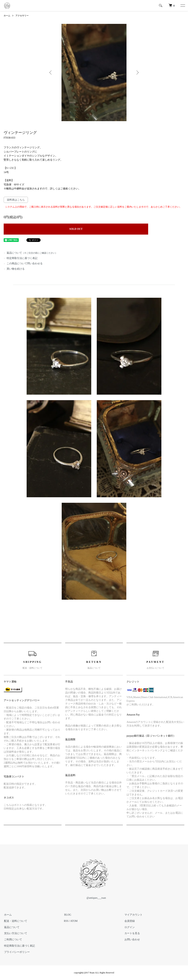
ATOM (74, 921)
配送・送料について (15, 921)
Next (137, 73)
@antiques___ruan (94, 898)
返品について (32, 253)
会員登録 (129, 921)
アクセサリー (22, 16)
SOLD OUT (76, 229)
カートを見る (132, 933)
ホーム (7, 16)
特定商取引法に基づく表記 (22, 258)
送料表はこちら (16, 200)
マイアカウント (133, 915)
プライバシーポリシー (17, 952)
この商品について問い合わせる (25, 263)
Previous (51, 73)
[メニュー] (182, 6)
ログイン (129, 927)
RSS (66, 921)
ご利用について (13, 940)
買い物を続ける (16, 269)
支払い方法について (15, 933)
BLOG (67, 915)
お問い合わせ (132, 940)
